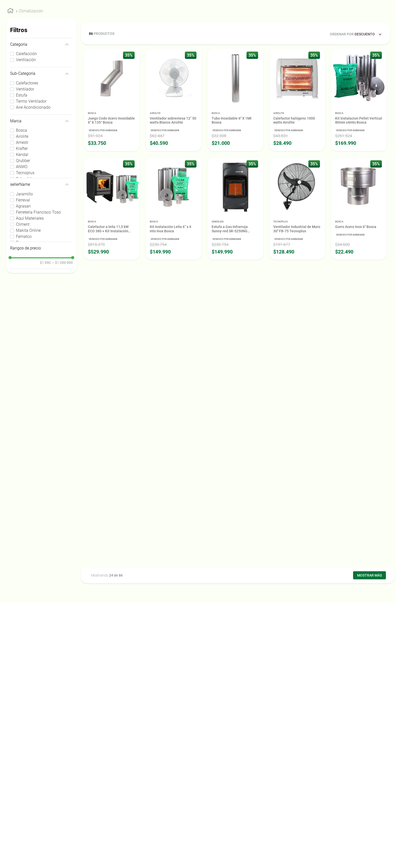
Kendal (22, 202)
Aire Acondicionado (33, 155)
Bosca (21, 178)
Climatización (31, 59)
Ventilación (26, 107)
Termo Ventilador (31, 149)
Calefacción (26, 101)
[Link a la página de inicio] (10, 59)
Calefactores (27, 130)
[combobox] (189, 11)
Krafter (22, 196)
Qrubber (23, 208)
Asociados (375, 23)
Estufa (22, 142)
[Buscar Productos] (296, 11)
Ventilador (25, 136)
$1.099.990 (62, 310)
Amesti (22, 190)
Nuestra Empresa (345, 23)
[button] (41, 92)
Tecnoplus (25, 220)
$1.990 (45, 310)
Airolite (22, 184)
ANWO (22, 214)
